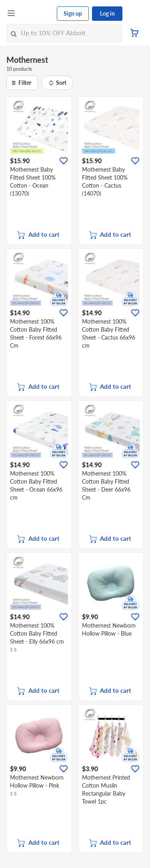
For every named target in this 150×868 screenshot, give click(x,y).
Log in (107, 13)
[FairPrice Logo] (36, 14)
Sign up (73, 13)
